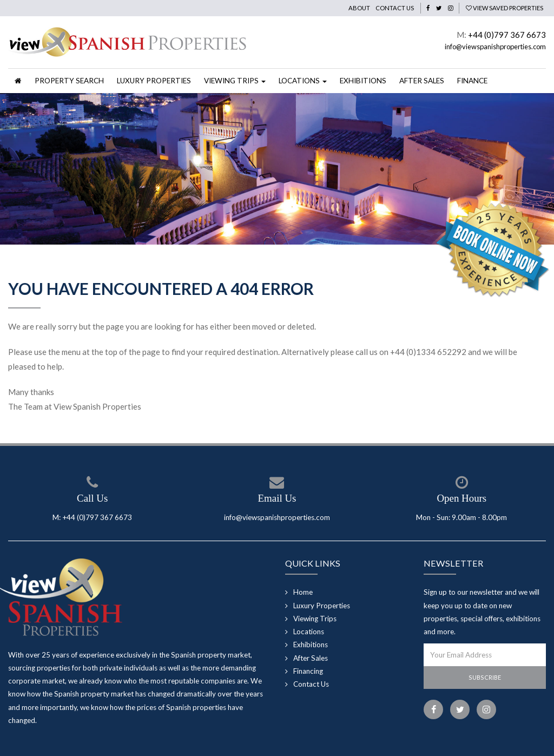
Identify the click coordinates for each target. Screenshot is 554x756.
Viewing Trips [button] (235, 81)
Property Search (69, 81)
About (359, 8)
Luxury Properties (154, 81)
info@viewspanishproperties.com (495, 47)
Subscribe (485, 677)
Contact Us (395, 8)
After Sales (422, 81)
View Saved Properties (504, 8)
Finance (472, 81)
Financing (308, 671)
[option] (277, 169)
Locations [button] (303, 81)
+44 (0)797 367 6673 (507, 35)
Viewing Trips (315, 619)
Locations (309, 632)
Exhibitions (363, 81)
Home (303, 592)
